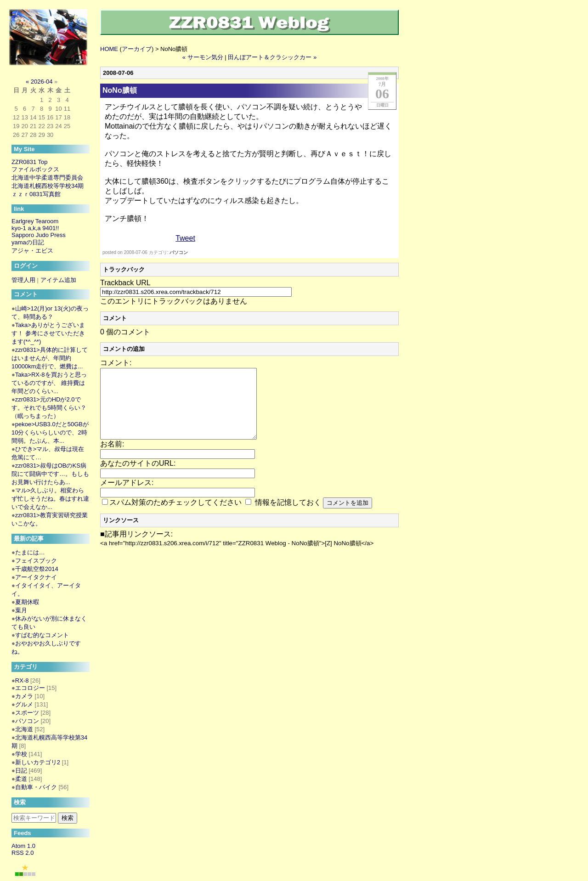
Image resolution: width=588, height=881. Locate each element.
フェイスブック (36, 561)
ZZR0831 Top (30, 162)
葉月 (21, 610)
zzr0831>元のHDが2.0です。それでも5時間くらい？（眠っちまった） (49, 408)
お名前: (112, 458)
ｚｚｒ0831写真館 (36, 194)
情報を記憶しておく (288, 516)
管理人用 (23, 280)
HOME (109, 49)
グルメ (24, 704)
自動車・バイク (36, 787)
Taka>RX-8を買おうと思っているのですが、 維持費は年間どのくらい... (49, 383)
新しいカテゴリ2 (38, 762)
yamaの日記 (28, 242)
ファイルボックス (35, 169)
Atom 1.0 (23, 846)
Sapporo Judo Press (39, 235)
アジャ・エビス (32, 251)
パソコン (179, 252)
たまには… (30, 552)
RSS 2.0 (23, 853)
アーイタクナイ (36, 577)
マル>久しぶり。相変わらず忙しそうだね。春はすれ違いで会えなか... (50, 499)
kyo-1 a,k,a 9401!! (35, 228)
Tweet (185, 238)
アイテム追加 (58, 280)
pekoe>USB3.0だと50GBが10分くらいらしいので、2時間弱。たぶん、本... (50, 432)
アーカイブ (137, 49)
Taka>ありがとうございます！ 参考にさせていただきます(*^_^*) (48, 333)
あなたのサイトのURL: (138, 477)
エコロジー (30, 688)
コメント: (116, 363)
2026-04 (42, 82)
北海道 (24, 729)
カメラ (24, 696)
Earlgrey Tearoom (35, 221)
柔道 (21, 779)
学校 (21, 754)
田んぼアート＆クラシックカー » (272, 57)
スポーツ (27, 713)
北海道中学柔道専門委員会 (47, 178)
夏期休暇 (27, 602)
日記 (21, 771)
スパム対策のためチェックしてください (175, 516)
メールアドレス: (127, 496)
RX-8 (22, 681)
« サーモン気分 (203, 57)
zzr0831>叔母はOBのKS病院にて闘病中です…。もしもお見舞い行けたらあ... (50, 474)
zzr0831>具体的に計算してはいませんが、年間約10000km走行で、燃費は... (50, 358)
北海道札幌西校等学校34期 (48, 186)
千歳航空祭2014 (37, 569)
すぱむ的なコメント (42, 635)
